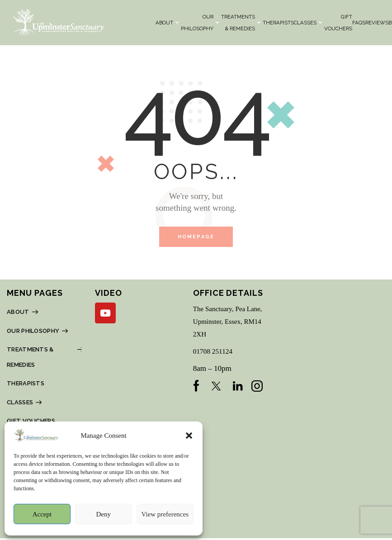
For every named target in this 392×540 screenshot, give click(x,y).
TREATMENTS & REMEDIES (241, 23)
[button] (189, 436)
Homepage (196, 238)
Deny (103, 514)
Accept (42, 514)
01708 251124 (215, 353)
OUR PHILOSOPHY (200, 23)
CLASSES (308, 23)
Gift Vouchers (338, 23)
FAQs (359, 23)
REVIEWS (377, 23)
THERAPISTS (278, 23)
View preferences (165, 514)
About (167, 23)
